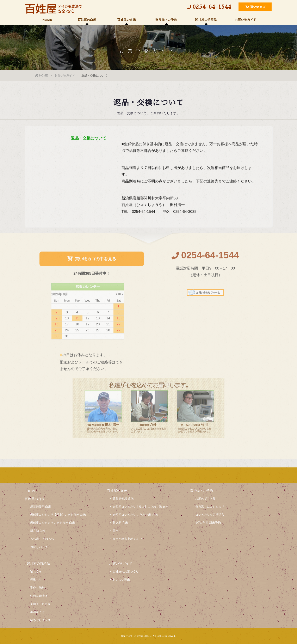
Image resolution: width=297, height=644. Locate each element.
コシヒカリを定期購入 (210, 515)
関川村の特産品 (206, 20)
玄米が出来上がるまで (127, 539)
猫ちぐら (36, 571)
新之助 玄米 (120, 523)
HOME (47, 20)
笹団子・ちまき (40, 604)
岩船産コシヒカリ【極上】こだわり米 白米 (58, 515)
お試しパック (39, 547)
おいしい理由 (121, 579)
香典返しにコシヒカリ (210, 507)
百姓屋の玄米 (127, 20)
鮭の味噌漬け (39, 596)
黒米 (116, 531)
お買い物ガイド (246, 20)
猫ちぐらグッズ (40, 620)
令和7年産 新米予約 (208, 523)
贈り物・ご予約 (166, 20)
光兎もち (36, 579)
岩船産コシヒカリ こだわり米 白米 (53, 523)
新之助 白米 (38, 531)
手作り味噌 (37, 588)
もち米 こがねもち (42, 539)
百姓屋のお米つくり (126, 571)
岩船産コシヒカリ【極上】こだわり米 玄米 (141, 507)
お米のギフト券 (205, 498)
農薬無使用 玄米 (123, 498)
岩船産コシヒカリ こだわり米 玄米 (135, 515)
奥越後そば (37, 612)
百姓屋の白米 (87, 20)
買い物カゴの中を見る (92, 261)
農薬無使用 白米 (41, 507)
